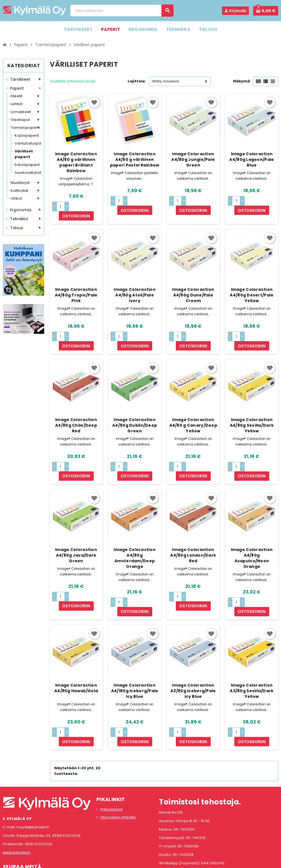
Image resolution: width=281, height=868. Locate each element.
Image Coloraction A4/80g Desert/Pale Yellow (252, 286)
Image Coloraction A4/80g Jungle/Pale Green (193, 159)
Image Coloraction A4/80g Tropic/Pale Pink (76, 286)
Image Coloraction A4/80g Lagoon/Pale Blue (252, 159)
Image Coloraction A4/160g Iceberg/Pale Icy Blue (135, 654)
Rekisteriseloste (115, 861)
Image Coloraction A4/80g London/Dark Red (193, 527)
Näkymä (242, 81)
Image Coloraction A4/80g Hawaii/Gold (76, 651)
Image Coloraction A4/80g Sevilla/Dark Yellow (252, 406)
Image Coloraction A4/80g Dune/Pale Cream (193, 286)
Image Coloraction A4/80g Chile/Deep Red (76, 406)
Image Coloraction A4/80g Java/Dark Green (76, 527)
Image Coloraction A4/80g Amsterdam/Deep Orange (135, 530)
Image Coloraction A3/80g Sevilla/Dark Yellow (252, 654)
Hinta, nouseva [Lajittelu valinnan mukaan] (165, 81)
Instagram (23, 833)
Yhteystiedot (111, 763)
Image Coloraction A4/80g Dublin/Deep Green (135, 406)
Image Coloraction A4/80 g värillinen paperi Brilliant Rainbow (76, 162)
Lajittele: (137, 81)
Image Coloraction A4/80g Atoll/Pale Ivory (135, 286)
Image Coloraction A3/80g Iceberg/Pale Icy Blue (193, 654)
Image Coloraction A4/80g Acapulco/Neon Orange (252, 530)
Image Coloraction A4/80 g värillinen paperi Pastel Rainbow (135, 159)
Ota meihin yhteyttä (118, 771)
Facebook (8, 833)
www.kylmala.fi (16, 806)
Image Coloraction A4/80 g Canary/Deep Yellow (193, 406)
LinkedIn (38, 833)
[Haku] (122, 11)
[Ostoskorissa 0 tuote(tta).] (266, 11)
